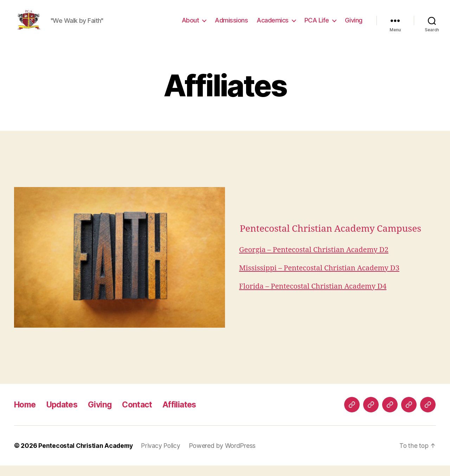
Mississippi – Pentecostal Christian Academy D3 (322, 279)
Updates (65, 415)
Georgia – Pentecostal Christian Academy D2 (316, 260)
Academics (273, 25)
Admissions (231, 25)
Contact (144, 415)
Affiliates (188, 415)
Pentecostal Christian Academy (86, 456)
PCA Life (317, 25)
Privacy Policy (163, 456)
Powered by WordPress (226, 456)
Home (26, 415)
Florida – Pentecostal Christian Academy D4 (315, 297)
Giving (354, 25)
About (191, 25)
